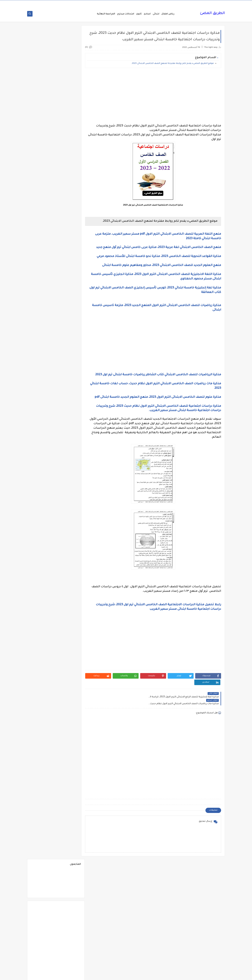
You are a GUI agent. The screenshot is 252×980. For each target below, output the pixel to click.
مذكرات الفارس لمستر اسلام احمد (69, 804)
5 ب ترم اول (69, 287)
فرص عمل (43, 705)
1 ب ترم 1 (69, 201)
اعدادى (147, 15)
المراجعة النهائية (106, 15)
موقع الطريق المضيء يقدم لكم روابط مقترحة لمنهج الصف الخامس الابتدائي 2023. (173, 65)
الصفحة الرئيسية (215, 3)
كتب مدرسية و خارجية (69, 746)
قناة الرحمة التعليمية (69, 735)
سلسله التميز (69, 687)
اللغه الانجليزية (69, 564)
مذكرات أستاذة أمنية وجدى (43, 775)
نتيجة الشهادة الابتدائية (43, 939)
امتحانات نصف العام (43, 611)
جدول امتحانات (43, 667)
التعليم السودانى (69, 400)
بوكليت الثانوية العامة (43, 631)
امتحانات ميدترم (126, 15)
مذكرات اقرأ (69, 785)
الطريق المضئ (212, 14)
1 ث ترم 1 (69, 210)
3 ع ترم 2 (43, 262)
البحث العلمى (69, 371)
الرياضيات (69, 446)
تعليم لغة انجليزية (69, 650)
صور (69, 696)
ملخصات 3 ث (69, 909)
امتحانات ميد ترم (43, 601)
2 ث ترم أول (43, 236)
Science (69, 316)
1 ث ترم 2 (43, 210)
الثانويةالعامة (69, 408)
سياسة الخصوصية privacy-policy (146, 3)
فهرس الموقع (188, 3)
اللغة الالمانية (43, 538)
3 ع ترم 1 (69, 270)
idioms (69, 325)
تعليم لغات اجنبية (43, 641)
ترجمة (69, 641)
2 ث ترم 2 (69, 236)
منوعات (43, 918)
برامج (69, 630)
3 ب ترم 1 (43, 253)
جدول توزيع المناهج (69, 679)
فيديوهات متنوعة (69, 725)
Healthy (43, 308)
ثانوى (139, 15)
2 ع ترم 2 (69, 253)
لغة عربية (43, 765)
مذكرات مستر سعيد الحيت (43, 859)
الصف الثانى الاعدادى (43, 485)
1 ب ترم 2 (43, 201)
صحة (43, 687)
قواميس (43, 733)
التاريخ (43, 371)
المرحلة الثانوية (69, 581)
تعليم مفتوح (43, 650)
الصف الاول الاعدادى (43, 454)
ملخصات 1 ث (69, 900)
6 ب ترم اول (69, 296)
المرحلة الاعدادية (43, 572)
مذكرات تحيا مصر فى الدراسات (69, 815)
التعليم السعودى (43, 391)
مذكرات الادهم (43, 785)
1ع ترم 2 (43, 218)
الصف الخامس (43, 495)
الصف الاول (69, 454)
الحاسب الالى (69, 426)
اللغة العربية (69, 555)
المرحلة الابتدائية (69, 572)
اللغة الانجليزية (69, 546)
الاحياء (69, 362)
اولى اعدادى (43, 621)
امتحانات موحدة (69, 601)
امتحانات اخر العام (69, 590)
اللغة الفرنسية (43, 555)
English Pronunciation (43, 298)
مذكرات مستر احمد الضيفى (69, 859)
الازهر (43, 362)
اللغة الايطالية (43, 546)
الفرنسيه (43, 512)
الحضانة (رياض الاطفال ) (43, 427)
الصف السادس (43, 503)
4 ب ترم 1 (43, 270)
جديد (43, 679)
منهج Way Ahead (69, 918)
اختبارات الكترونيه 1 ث (43, 344)
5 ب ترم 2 (43, 279)
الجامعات (43, 408)
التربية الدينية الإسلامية (43, 381)
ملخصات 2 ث (43, 900)
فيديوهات (43, 716)
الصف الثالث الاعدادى (69, 473)
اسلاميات (43, 354)
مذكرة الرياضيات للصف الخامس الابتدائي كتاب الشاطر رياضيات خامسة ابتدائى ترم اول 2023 (158, 376)
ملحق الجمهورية (43, 892)
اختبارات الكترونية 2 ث (69, 344)
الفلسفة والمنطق (69, 520)
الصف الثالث (43, 463)
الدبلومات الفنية (69, 437)
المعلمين (43, 581)
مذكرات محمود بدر (69, 846)
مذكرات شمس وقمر (43, 827)
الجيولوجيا (43, 417)
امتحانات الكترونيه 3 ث (43, 591)
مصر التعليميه (69, 892)
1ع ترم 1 (69, 218)
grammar (43, 316)
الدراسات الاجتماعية (43, 437)
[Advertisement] (156, 97)
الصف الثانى (69, 483)
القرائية (69, 529)
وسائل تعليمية (43, 949)
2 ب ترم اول (43, 227)
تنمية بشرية (43, 659)
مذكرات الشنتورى (43, 794)
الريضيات (43, 446)
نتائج (43, 926)
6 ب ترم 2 (43, 287)
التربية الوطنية (69, 391)
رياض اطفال (168, 15)
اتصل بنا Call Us (171, 3)
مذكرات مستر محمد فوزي (43, 870)
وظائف (69, 958)
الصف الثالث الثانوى (43, 472)
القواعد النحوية (43, 529)
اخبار (43, 325)
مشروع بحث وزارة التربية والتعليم (43, 882)
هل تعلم (69, 949)
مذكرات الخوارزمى (69, 794)
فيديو (69, 716)
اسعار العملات (69, 354)
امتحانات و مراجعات (69, 621)
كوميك (43, 756)
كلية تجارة (43, 745)
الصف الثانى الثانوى (69, 495)
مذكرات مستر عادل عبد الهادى (69, 870)
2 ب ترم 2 (69, 227)
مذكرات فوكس (69, 837)
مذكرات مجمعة (43, 837)
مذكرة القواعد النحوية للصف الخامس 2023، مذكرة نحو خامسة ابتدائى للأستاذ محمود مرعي (159, 257)
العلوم (69, 512)
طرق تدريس (43, 696)
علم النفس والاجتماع (69, 706)
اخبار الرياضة (43, 333)
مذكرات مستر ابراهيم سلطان (43, 847)
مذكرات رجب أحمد (43, 814)
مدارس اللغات (69, 774)
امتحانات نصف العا (69, 610)
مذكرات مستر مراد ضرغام (69, 882)
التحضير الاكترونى (69, 380)
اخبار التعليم (69, 333)
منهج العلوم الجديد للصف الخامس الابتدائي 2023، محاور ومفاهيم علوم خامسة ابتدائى (161, 266)
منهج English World (43, 909)
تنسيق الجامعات (69, 659)
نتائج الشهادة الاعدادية (69, 939)
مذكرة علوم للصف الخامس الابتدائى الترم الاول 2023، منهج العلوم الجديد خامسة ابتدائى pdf (158, 398)
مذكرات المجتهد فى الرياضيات (43, 804)
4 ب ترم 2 (69, 279)
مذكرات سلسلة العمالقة (69, 827)
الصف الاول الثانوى (69, 463)
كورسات (69, 756)
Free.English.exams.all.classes (68, 308)
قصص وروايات (43, 725)
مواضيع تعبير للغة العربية (69, 928)
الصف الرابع (69, 503)
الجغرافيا (69, 417)
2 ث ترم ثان (69, 244)
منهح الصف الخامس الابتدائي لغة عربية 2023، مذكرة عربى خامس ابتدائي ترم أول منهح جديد (159, 249)
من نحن (200, 3)
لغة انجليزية (69, 765)
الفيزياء (43, 520)
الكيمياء (69, 538)
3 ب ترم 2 (69, 262)
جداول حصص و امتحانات (69, 669)
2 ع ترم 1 (43, 244)
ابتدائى (156, 15)
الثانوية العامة (43, 400)
